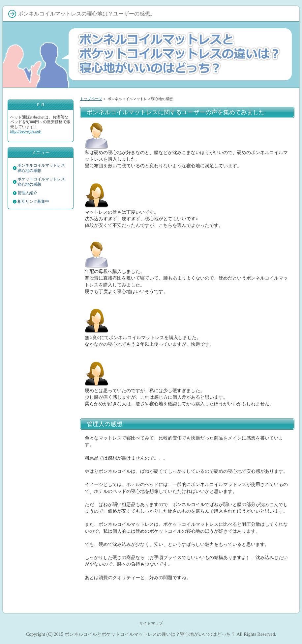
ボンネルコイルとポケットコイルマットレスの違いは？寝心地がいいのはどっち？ (150, 634)
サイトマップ (151, 623)
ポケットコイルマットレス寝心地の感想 (41, 182)
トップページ (91, 99)
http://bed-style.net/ (26, 131)
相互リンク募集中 (33, 201)
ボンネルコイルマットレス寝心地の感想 (41, 168)
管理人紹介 (27, 193)
